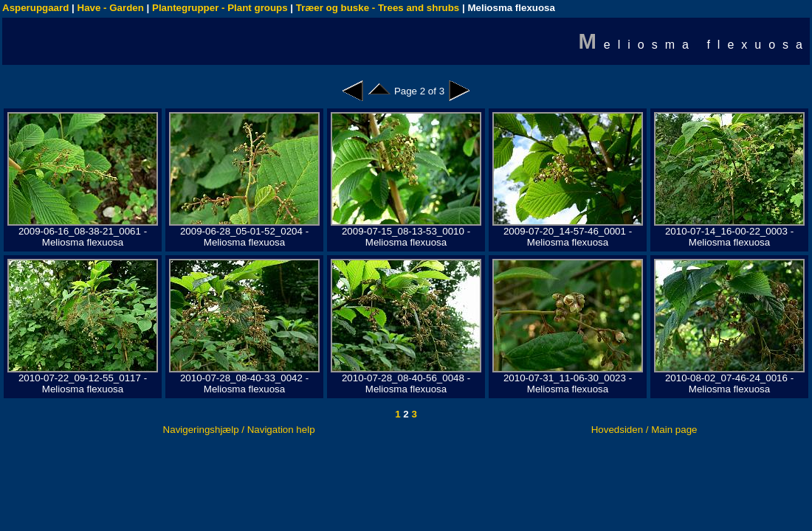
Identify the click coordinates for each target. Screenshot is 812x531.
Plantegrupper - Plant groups (220, 8)
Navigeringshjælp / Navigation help (239, 430)
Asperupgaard (35, 8)
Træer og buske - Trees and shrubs (378, 8)
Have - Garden (111, 8)
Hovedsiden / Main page (644, 430)
